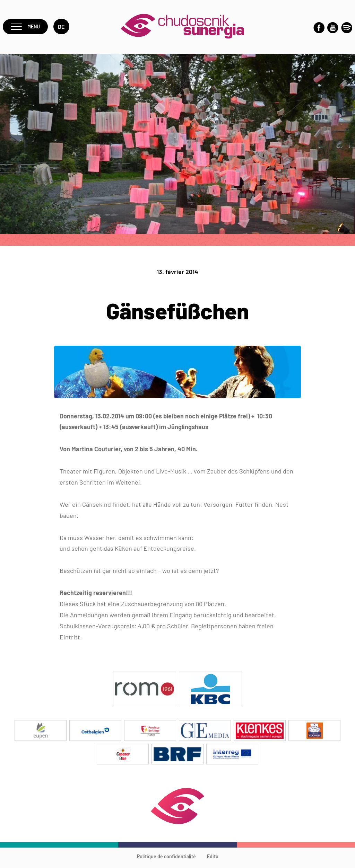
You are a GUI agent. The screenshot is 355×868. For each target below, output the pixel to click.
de (64, 28)
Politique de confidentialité (166, 860)
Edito (213, 860)
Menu (27, 28)
